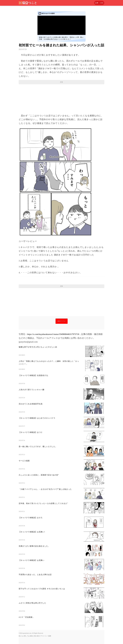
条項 (38, 636)
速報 (102, 3)
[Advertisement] (61, 98)
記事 (97, 3)
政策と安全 (33, 636)
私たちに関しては (24, 636)
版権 (50, 636)
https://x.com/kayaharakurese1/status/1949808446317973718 (53, 334)
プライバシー (44, 636)
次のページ (62, 321)
